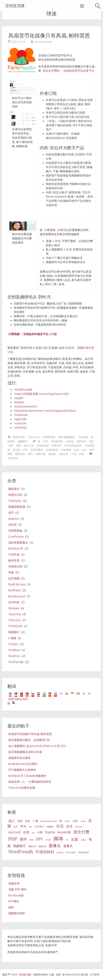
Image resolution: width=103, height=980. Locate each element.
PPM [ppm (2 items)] (32, 840)
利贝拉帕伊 (37, 450)
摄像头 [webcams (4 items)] (68, 846)
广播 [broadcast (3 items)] (35, 821)
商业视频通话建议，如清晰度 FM (29, 740)
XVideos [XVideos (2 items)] (60, 853)
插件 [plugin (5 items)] (23, 839)
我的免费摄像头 (67, 437)
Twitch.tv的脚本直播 (22, 788)
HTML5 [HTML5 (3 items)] (39, 827)
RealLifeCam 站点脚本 (23, 764)
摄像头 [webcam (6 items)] (55, 846)
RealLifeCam (17, 584)
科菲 (25, 450)
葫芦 (11, 513)
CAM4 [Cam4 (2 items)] (67, 821)
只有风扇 (83, 437)
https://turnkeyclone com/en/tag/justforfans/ (45, 411)
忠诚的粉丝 (52, 450)
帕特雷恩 (14, 560)
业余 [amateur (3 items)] (28, 821)
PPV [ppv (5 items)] (40, 839)
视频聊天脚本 (17, 913)
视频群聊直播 (17, 507)
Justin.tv (14, 519)
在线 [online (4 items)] (26, 832)
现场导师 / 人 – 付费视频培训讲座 (30, 782)
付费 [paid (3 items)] (40, 832)
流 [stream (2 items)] (67, 840)
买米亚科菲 (57, 441)
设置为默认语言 (18, 699)
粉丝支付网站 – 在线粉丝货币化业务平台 (69, 71)
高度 (19, 446)
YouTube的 (16, 662)
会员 (76, 450)
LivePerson (16, 537)
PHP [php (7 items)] (13, 839)
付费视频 (50, 230)
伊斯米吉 (57, 446)
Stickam (14, 608)
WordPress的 (23, 390)
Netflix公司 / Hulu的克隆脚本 (27, 776)
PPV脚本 (14, 901)
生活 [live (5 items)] (60, 826)
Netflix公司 (16, 548)
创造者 (70, 441)
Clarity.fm (34, 437)
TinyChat (15, 614)
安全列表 (14, 602)
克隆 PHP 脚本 (17, 889)
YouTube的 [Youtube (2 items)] (71, 853)
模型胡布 (20, 454)
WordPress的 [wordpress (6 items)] (21, 852)
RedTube (15, 590)
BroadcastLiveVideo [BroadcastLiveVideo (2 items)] (49, 821)
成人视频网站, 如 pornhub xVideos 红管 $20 (37, 746)
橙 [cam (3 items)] (61, 821)
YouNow (14, 650)
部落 (81, 454)
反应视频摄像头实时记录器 (25, 752)
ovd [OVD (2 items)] (33, 833)
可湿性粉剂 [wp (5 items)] (45, 852)
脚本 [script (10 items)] (59, 839)
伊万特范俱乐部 (73, 446)
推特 (11, 907)
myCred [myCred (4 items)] (14, 832)
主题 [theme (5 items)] (74, 839)
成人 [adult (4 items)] (11, 821)
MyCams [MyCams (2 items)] (79, 827)
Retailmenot (17, 596)
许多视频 (66, 450)
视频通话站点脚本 (20, 758)
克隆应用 (14, 883)
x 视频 (12, 638)
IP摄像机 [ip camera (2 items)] (50, 827)
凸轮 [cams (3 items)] (75, 821)
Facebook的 (16, 895)
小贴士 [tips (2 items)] (83, 840)
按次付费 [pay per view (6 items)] (81, 832)
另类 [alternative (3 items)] (20, 821)
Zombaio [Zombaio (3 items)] (84, 852)
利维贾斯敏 (49, 437)
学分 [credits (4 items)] (23, 826)
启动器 (16, 450)
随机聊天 (14, 489)
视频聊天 (23, 441)
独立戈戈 (29, 446)
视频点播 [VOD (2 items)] (42, 846)
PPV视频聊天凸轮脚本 (22, 770)
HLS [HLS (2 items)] (31, 827)
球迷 (91, 441)
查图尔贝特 (19, 437)
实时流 (13, 525)
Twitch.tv (15, 620)
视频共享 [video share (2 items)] (32, 846)
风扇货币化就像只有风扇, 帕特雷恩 (49, 36)
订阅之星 (63, 454)
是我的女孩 (43, 446)
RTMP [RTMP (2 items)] (48, 840)
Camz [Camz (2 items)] (83, 821)
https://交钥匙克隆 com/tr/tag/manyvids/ (42, 394)
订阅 (74, 454)
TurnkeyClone (43, 42)
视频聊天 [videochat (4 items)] (19, 846)
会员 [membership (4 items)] (69, 826)
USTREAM (15, 626)
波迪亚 (52, 454)
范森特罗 (81, 441)
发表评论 (13, 458)
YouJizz (13, 644)
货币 (30, 454)
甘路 (11, 446)
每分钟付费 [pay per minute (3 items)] (64, 832)
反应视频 (14, 578)
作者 (46, 441)
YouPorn (14, 656)
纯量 (11, 572)
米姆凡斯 (41, 454)
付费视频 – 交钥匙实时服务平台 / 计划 (32, 334)
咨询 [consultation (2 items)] (16, 827)
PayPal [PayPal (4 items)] (50, 832)
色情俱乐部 (15, 566)
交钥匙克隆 (15, 6)
